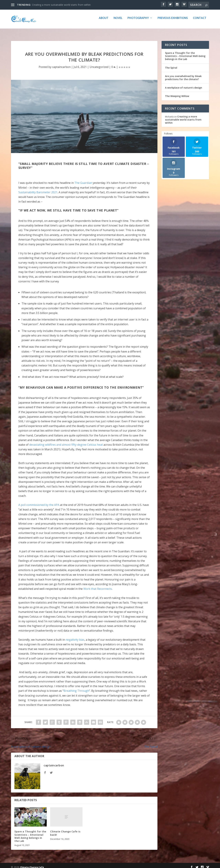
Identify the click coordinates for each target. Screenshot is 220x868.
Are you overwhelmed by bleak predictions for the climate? (183, 75)
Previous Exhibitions (173, 21)
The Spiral (171, 65)
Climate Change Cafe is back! (65, 830)
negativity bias (75, 637)
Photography (138, 21)
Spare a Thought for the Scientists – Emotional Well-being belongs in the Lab (30, 833)
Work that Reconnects (98, 586)
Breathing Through (76, 688)
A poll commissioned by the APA (39, 502)
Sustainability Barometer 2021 (38, 189)
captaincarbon (61, 64)
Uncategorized (99, 64)
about (104, 21)
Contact (200, 21)
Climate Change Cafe (32, 864)
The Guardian (83, 180)
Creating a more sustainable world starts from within (61, 5)
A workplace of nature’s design (184, 85)
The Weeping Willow (177, 93)
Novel (118, 21)
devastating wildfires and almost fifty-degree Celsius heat (66, 442)
